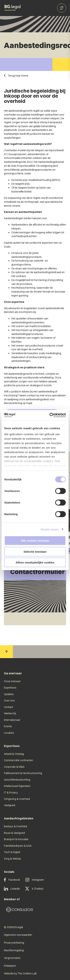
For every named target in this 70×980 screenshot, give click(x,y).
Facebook (12, 880)
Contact (8, 707)
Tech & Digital (12, 852)
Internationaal (12, 720)
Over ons (9, 700)
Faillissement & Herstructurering (23, 773)
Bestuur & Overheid (15, 826)
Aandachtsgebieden (19, 818)
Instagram (35, 880)
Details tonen (50, 529)
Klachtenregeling (14, 950)
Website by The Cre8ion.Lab (20, 973)
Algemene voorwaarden (18, 935)
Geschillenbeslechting (17, 780)
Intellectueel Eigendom (17, 786)
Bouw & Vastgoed (14, 833)
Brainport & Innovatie (16, 839)
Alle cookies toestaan (35, 541)
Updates (9, 694)
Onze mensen (12, 681)
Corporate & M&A (14, 767)
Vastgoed (10, 805)
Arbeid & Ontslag (14, 754)
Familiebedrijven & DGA (18, 846)
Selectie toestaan (35, 551)
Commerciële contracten (18, 760)
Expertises (10, 688)
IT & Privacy (11, 792)
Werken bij (10, 713)
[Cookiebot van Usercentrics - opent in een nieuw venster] (50, 415)
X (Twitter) (34, 889)
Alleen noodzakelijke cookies (35, 562)
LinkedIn (12, 889)
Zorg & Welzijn (13, 859)
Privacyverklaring (14, 943)
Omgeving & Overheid (17, 799)
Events (8, 726)
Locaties (9, 733)
